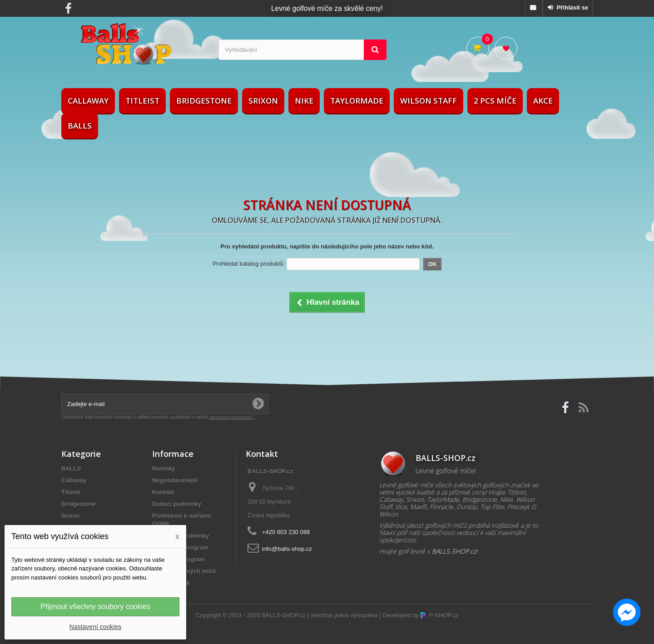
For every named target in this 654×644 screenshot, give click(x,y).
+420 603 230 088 (286, 532)
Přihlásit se (572, 7)
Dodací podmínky (177, 504)
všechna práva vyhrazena (344, 615)
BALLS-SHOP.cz (284, 615)
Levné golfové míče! (446, 471)
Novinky (164, 468)
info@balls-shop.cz (287, 549)
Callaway (88, 101)
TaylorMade (357, 101)
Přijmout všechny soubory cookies (95, 607)
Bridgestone (204, 101)
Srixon (263, 101)
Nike (304, 101)
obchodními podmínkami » (232, 417)
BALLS (80, 126)
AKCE (543, 101)
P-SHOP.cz (439, 615)
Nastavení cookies (95, 627)
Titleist (142, 101)
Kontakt (163, 492)
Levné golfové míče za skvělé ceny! (327, 8)
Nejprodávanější (175, 480)
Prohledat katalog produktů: (249, 264)
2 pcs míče (495, 101)
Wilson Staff (429, 101)
